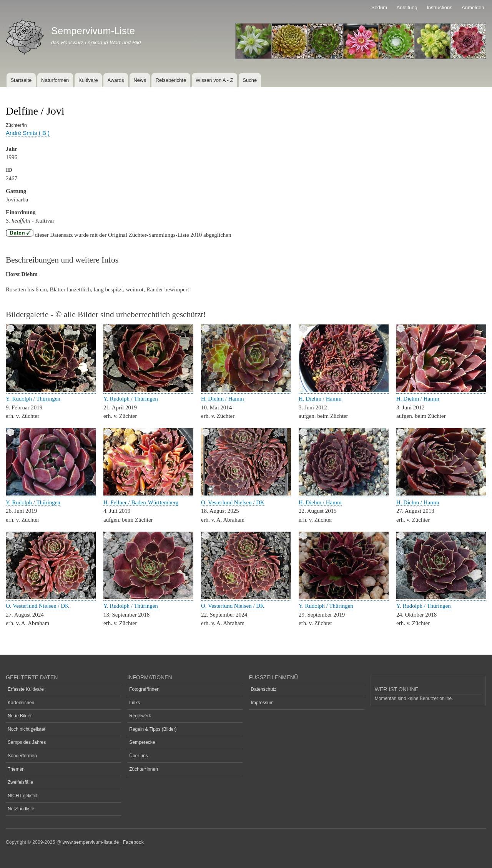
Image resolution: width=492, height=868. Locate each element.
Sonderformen (22, 756)
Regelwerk (140, 716)
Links (135, 703)
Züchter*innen (144, 769)
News (140, 80)
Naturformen (55, 80)
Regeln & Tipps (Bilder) (153, 729)
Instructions (439, 7)
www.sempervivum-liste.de (91, 842)
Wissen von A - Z (214, 80)
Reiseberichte (171, 80)
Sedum (379, 7)
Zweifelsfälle (20, 782)
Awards (116, 80)
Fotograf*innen (144, 689)
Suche (250, 80)
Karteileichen (21, 703)
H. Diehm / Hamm (223, 399)
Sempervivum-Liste (93, 31)
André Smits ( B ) (28, 133)
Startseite (21, 80)
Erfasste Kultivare (26, 689)
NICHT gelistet (23, 796)
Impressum (262, 703)
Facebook (133, 842)
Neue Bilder (20, 716)
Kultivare (88, 80)
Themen (16, 769)
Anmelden (473, 7)
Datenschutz (264, 689)
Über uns (139, 756)
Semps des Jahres (27, 742)
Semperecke (142, 742)
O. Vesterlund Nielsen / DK (233, 502)
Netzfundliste (21, 809)
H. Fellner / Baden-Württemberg (141, 502)
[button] (51, 390)
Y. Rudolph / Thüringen (33, 399)
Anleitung (407, 7)
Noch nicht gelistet (27, 729)
